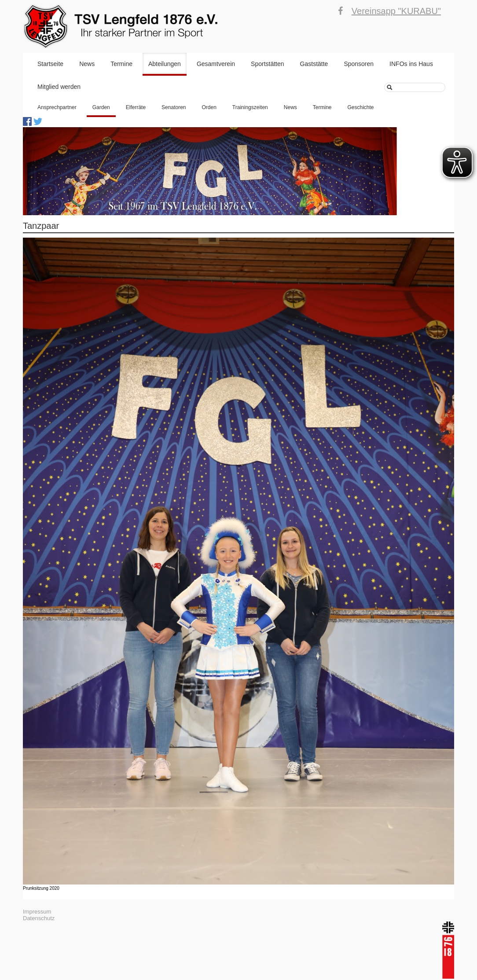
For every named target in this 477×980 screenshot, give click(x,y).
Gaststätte (314, 64)
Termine (121, 64)
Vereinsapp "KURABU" (396, 11)
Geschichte (361, 107)
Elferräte (136, 107)
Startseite (50, 64)
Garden (101, 107)
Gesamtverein (216, 64)
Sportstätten (268, 64)
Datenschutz (39, 918)
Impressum (37, 912)
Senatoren (174, 107)
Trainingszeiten (250, 107)
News (87, 64)
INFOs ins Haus (411, 64)
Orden (209, 107)
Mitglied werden (59, 87)
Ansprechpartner (57, 107)
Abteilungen (165, 64)
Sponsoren (359, 64)
